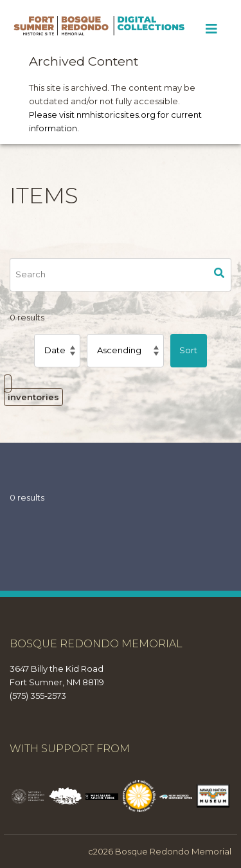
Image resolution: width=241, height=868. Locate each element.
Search (219, 275)
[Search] (109, 275)
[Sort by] (57, 351)
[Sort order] (125, 351)
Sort (188, 350)
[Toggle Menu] (211, 29)
